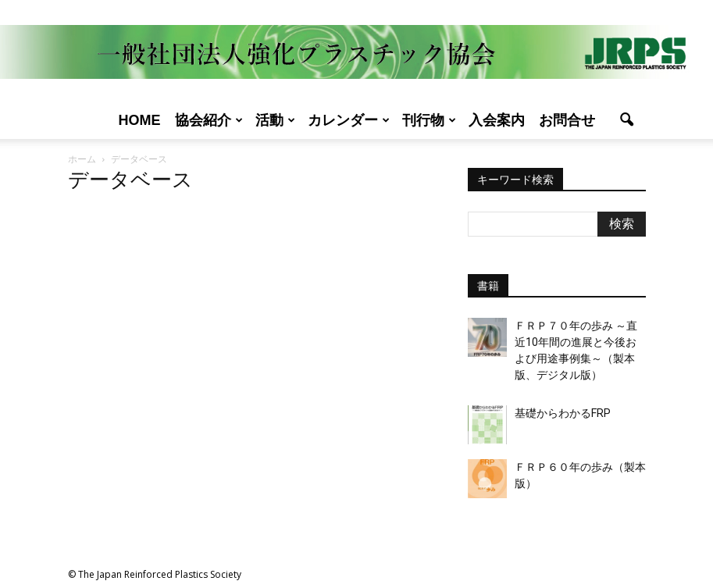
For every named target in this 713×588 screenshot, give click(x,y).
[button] (627, 120)
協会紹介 (209, 120)
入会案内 (497, 120)
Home (140, 120)
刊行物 (429, 120)
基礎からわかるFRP (563, 413)
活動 (275, 120)
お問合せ (567, 120)
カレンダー (349, 120)
